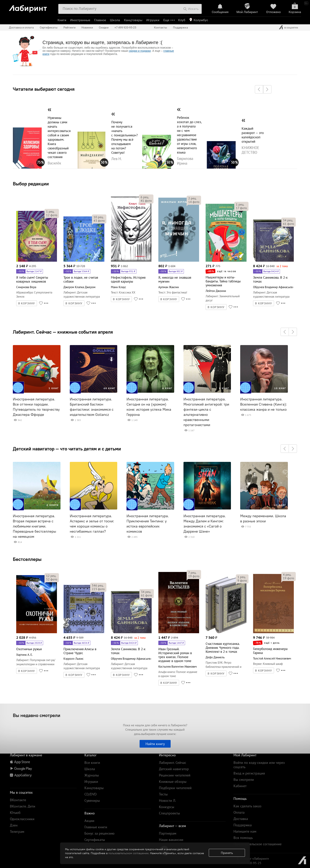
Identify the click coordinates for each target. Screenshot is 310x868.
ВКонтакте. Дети (23, 806)
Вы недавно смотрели (37, 715)
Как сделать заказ (247, 806)
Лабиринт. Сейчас (173, 763)
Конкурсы (167, 807)
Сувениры (92, 801)
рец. (50, 211)
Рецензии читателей (175, 775)
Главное (100, 20)
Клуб (182, 20)
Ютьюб (15, 813)
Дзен (14, 825)
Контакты (161, 27)
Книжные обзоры (173, 782)
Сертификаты (49, 27)
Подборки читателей (175, 788)
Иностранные (80, 20)
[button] (259, 89)
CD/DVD (91, 794)
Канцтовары (133, 20)
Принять (227, 853)
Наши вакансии (171, 840)
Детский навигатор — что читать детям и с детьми (67, 449)
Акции (89, 821)
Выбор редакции (31, 184)
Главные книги (96, 827)
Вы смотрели (244, 780)
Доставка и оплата (21, 27)
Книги (62, 20)
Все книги (92, 763)
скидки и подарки (140, 51)
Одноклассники (22, 819)
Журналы (92, 775)
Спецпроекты (169, 813)
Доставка (241, 819)
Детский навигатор (174, 769)
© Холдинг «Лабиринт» (253, 859)
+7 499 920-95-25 (125, 27)
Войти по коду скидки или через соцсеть (259, 765)
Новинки (87, 27)
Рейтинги (69, 27)
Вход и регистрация (249, 773)
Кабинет (240, 786)
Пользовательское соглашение (258, 844)
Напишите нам (245, 831)
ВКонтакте (18, 800)
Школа (115, 20)
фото (52, 215)
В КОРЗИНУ (27, 303)
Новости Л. (167, 801)
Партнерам (168, 833)
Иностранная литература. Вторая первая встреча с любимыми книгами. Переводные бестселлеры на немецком (34, 526)
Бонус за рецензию (99, 833)
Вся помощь (243, 838)
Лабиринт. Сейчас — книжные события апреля (63, 332)
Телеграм (17, 832)
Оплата (239, 812)
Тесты (163, 794)
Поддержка (181, 27)
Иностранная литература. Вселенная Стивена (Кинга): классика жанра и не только (264, 404)
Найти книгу (155, 744)
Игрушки (153, 20)
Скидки (104, 27)
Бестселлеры (27, 559)
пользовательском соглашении (128, 853)
